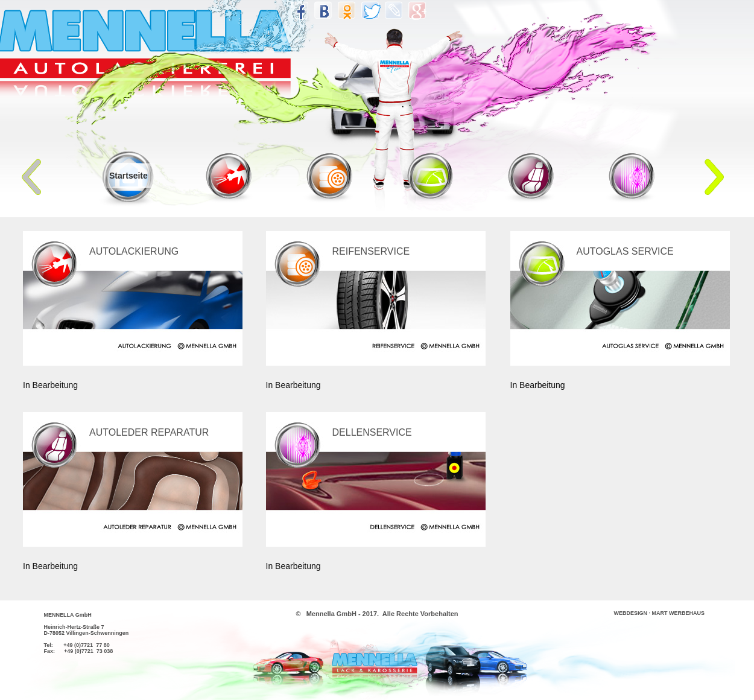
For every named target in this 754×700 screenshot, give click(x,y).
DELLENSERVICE (372, 432)
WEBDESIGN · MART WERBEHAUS (660, 613)
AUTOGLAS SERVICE (625, 251)
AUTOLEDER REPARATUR (149, 432)
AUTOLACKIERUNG (134, 251)
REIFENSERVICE (371, 251)
